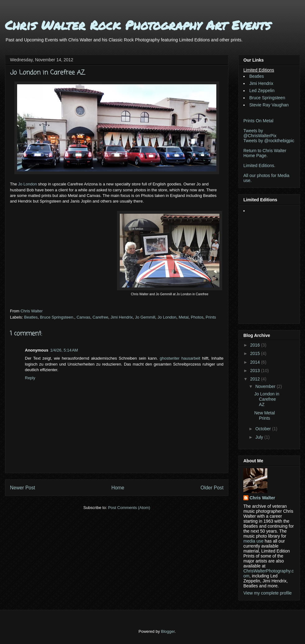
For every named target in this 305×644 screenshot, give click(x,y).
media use (253, 541)
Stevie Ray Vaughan (269, 105)
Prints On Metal (258, 121)
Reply (30, 378)
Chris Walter (32, 311)
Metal (184, 317)
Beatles (31, 317)
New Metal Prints (265, 415)
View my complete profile (267, 593)
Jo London (28, 184)
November (266, 386)
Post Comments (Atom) (129, 508)
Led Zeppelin (262, 91)
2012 (256, 379)
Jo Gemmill (145, 317)
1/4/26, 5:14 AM (64, 350)
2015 (256, 353)
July (260, 437)
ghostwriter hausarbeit (180, 358)
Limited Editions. (259, 166)
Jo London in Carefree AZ (267, 399)
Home (118, 488)
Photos (197, 317)
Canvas (83, 317)
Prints (211, 317)
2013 (256, 371)
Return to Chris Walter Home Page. (265, 153)
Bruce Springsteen (267, 98)
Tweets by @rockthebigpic (269, 141)
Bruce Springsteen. (57, 317)
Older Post (212, 488)
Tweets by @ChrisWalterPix (260, 133)
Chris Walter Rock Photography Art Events (138, 25)
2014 (256, 362)
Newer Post (23, 488)
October (264, 429)
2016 (256, 345)
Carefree (100, 317)
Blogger (168, 631)
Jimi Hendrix (122, 317)
